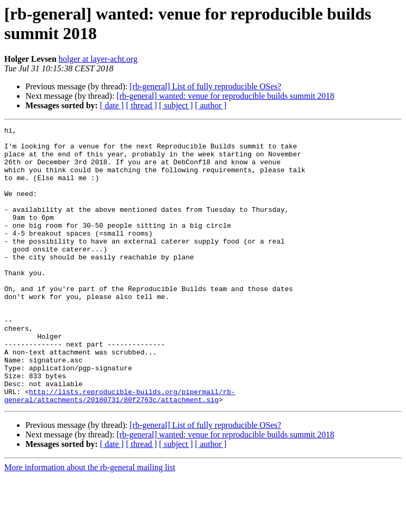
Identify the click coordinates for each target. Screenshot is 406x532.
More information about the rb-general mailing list (90, 523)
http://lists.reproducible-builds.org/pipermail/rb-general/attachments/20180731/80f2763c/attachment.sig (120, 450)
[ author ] (211, 105)
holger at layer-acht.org (98, 59)
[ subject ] (176, 105)
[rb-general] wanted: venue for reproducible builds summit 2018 (225, 96)
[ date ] (112, 105)
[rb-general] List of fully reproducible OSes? (205, 86)
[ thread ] (141, 105)
